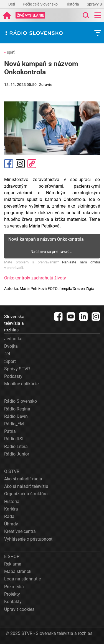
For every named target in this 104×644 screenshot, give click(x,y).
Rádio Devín (16, 416)
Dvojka (11, 346)
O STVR (12, 471)
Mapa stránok (18, 571)
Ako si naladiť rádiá (23, 479)
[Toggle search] (85, 15)
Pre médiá (14, 587)
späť (9, 52)
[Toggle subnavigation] (98, 33)
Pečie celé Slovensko (41, 4)
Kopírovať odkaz (32, 164)
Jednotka (13, 339)
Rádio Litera (16, 447)
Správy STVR (17, 369)
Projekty (12, 594)
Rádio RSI (14, 439)
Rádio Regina (17, 409)
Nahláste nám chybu (81, 262)
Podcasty (13, 376)
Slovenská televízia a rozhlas (14, 323)
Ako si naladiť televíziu (26, 486)
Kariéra (11, 509)
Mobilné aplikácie (21, 384)
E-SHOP (12, 557)
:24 (7, 354)
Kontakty (13, 602)
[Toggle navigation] (98, 15)
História (73, 4)
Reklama (13, 564)
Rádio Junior (17, 454)
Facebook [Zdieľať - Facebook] (9, 164)
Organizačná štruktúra (26, 494)
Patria (10, 431)
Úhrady (11, 524)
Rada (9, 516)
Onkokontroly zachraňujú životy (35, 278)
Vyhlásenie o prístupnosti (29, 539)
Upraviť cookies (19, 609)
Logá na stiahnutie (22, 579)
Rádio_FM (14, 424)
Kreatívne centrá (20, 531)
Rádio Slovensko (21, 401)
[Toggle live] (30, 15)
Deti (12, 4)
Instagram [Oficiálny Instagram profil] (20, 164)
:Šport (10, 361)
